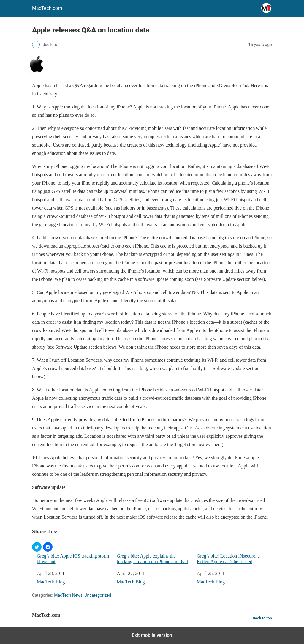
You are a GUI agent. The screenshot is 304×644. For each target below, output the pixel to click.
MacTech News (68, 595)
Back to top (262, 618)
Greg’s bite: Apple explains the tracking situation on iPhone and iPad (152, 559)
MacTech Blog (51, 582)
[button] (37, 547)
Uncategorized (98, 595)
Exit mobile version (152, 635)
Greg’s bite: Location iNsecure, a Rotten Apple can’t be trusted (228, 559)
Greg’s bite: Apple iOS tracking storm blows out (73, 559)
